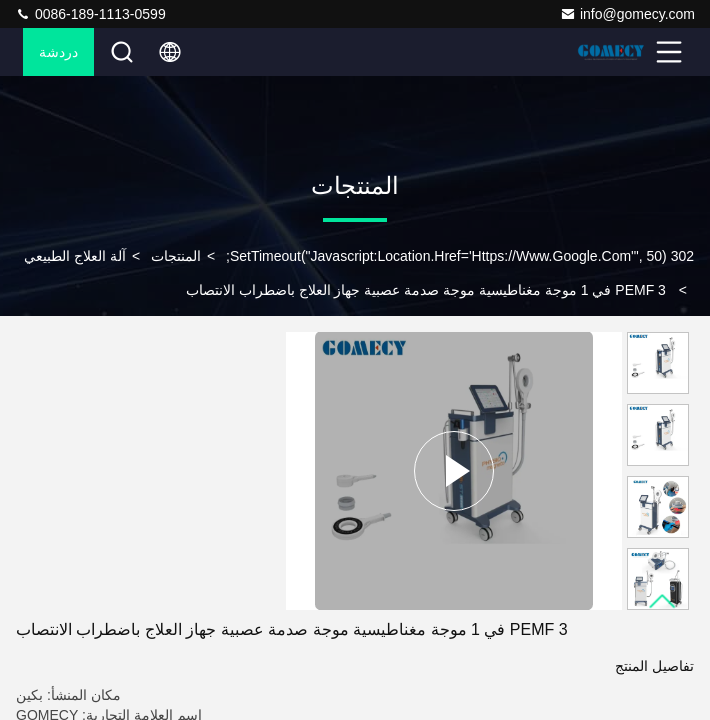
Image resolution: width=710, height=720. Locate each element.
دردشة (58, 52)
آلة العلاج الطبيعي (75, 256)
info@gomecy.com (627, 14)
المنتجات (176, 256)
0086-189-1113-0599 (90, 14)
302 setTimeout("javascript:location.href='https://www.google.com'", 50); (460, 256)
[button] (663, 601)
